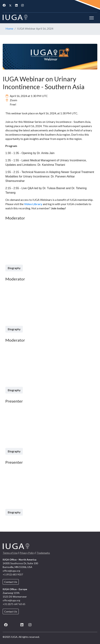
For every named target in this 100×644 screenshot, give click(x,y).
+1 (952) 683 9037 (13, 574)
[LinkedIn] (22, 624)
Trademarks (43, 553)
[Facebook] (4, 5)
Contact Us (11, 582)
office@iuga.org (11, 571)
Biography (14, 268)
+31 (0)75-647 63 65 (14, 604)
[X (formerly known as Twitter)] (14, 624)
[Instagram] (22, 5)
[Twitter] (10, 5)
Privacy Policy (27, 553)
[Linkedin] (16, 5)
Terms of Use (10, 553)
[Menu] (92, 18)
